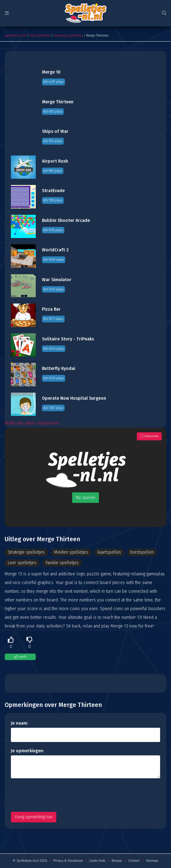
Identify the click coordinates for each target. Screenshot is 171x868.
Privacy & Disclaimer (68, 861)
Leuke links (97, 861)
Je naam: (19, 723)
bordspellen (142, 552)
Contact (134, 861)
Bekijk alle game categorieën (32, 423)
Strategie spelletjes (68, 36)
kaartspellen (109, 552)
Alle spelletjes (40, 36)
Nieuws (117, 861)
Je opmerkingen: (27, 751)
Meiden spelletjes (71, 552)
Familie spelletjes (62, 563)
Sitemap (152, 861)
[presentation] (58, 795)
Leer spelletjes (22, 563)
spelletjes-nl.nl (16, 36)
